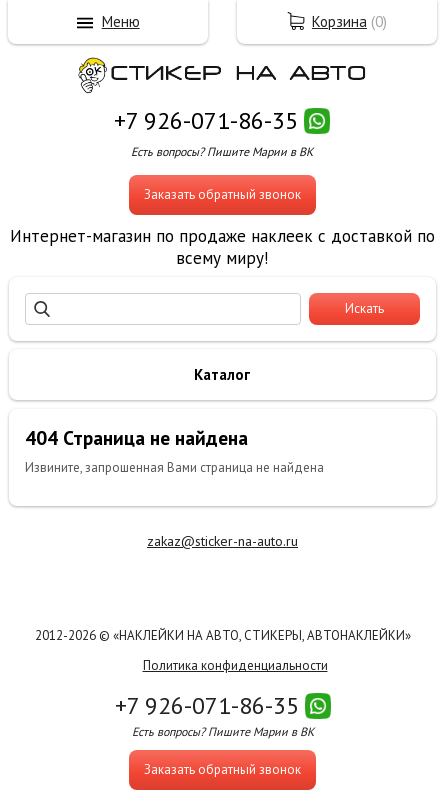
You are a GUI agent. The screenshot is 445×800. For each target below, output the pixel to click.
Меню (121, 21)
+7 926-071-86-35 (206, 120)
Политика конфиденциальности (235, 665)
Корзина (339, 21)
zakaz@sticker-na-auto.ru (222, 541)
